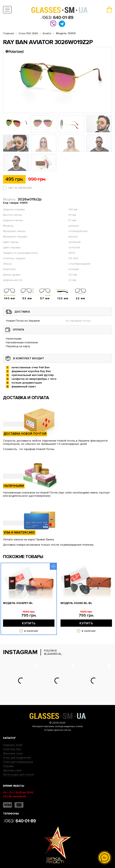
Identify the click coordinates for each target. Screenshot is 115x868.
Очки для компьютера (18, 762)
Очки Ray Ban (12, 749)
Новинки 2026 (13, 745)
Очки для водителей (17, 758)
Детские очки (12, 770)
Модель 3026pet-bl (18, 603)
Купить (29, 623)
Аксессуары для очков (18, 775)
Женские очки (13, 753)
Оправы (8, 766)
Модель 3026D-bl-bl (76, 603)
